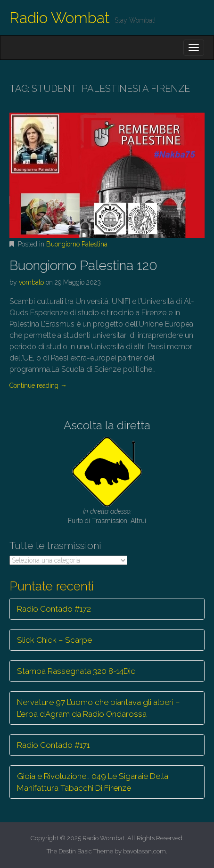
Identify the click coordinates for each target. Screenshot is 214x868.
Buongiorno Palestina (77, 244)
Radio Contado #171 (53, 745)
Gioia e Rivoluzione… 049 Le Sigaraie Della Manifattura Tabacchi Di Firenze (93, 782)
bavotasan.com (144, 851)
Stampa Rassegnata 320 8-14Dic (76, 671)
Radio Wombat (60, 18)
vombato (31, 282)
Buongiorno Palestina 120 (83, 266)
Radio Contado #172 (54, 609)
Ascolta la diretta (107, 425)
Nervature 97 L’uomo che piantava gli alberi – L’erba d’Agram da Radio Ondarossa (99, 708)
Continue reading (38, 385)
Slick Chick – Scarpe (54, 640)
